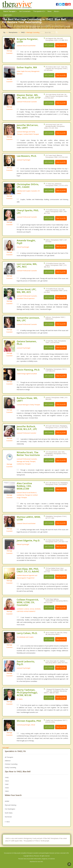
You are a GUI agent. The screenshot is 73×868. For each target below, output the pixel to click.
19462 (7, 777)
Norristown (8, 817)
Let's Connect (49, 45)
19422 (23, 32)
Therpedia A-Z (39, 11)
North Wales (9, 813)
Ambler (7, 801)
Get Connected (25, 11)
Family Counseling (10, 767)
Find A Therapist (10, 11)
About (57, 11)
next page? (6, 748)
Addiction (8, 761)
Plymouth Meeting (11, 805)
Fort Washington (10, 809)
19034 (7, 781)
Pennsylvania (13, 32)
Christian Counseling (11, 764)
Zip (4, 32)
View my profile (61, 45)
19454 (7, 788)
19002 (7, 791)
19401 (7, 784)
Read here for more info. (36, 862)
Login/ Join (8, 15)
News (50, 11)
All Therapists (9, 757)
